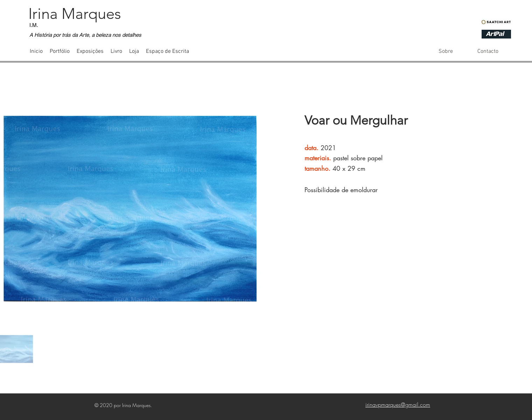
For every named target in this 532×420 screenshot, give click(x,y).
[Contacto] (488, 51)
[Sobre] (446, 51)
